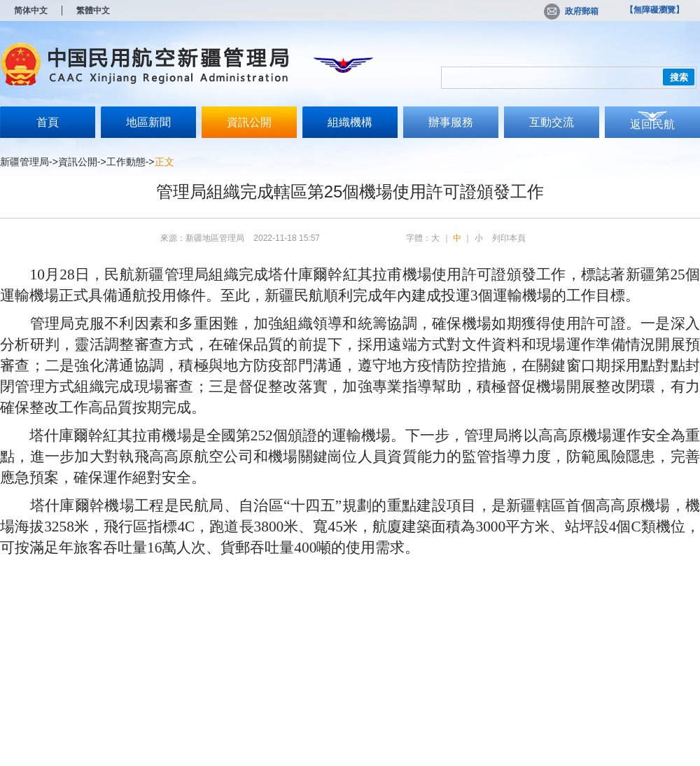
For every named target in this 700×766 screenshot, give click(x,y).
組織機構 (350, 122)
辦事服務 (451, 122)
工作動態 (126, 162)
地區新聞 (148, 122)
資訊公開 (249, 122)
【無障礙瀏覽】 (654, 10)
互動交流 (552, 122)
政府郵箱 (571, 11)
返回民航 (652, 124)
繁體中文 (93, 11)
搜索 (679, 77)
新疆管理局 (24, 162)
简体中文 (31, 11)
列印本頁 (509, 238)
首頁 (48, 122)
